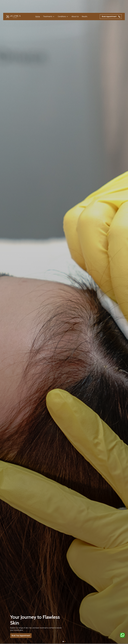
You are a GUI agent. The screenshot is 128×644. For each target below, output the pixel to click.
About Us (75, 16)
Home (38, 16)
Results (85, 16)
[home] (13, 17)
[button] (49, 17)
